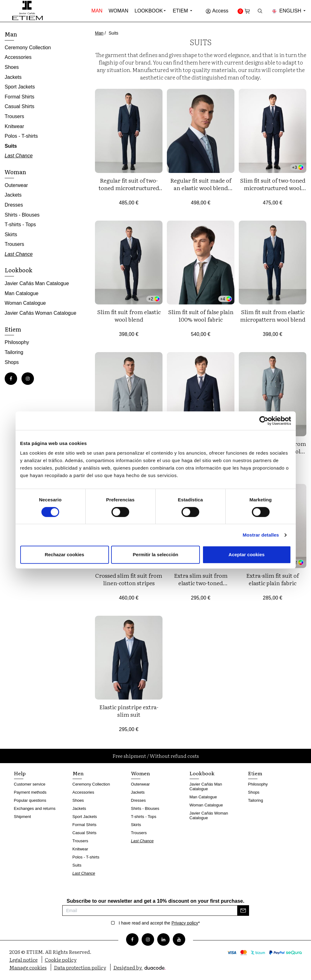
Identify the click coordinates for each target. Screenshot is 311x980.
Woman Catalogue (25, 303)
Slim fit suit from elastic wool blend (129, 316)
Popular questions (30, 800)
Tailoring (14, 352)
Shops (12, 362)
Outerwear (16, 185)
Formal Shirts (19, 97)
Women (141, 773)
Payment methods (30, 792)
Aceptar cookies (247, 555)
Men (78, 773)
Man (97, 11)
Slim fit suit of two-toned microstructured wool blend (273, 188)
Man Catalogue (22, 293)
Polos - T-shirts (21, 136)
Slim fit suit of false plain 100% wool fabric (201, 316)
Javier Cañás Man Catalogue (37, 283)
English (289, 11)
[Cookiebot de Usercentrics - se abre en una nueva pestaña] (264, 421)
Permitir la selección (156, 555)
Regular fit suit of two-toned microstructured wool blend (129, 188)
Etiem (183, 11)
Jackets (13, 77)
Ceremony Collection (28, 48)
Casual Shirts (19, 106)
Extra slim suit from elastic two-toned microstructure (201, 583)
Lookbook (149, 11)
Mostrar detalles (261, 535)
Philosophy (17, 342)
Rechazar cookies (65, 555)
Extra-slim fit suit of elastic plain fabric (273, 579)
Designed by (139, 967)
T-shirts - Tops (20, 225)
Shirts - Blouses (22, 215)
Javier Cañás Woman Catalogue (40, 313)
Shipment (23, 817)
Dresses (14, 205)
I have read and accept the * (159, 923)
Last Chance (19, 156)
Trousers (14, 116)
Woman (118, 11)
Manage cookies (28, 967)
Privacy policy (185, 923)
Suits (11, 146)
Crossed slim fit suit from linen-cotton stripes (129, 579)
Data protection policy (80, 967)
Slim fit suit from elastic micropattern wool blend (273, 316)
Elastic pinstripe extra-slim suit (129, 711)
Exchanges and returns (35, 808)
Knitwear (14, 126)
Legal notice (24, 959)
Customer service (30, 784)
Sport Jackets (20, 87)
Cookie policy (61, 959)
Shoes (12, 67)
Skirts (11, 234)
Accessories (18, 57)
